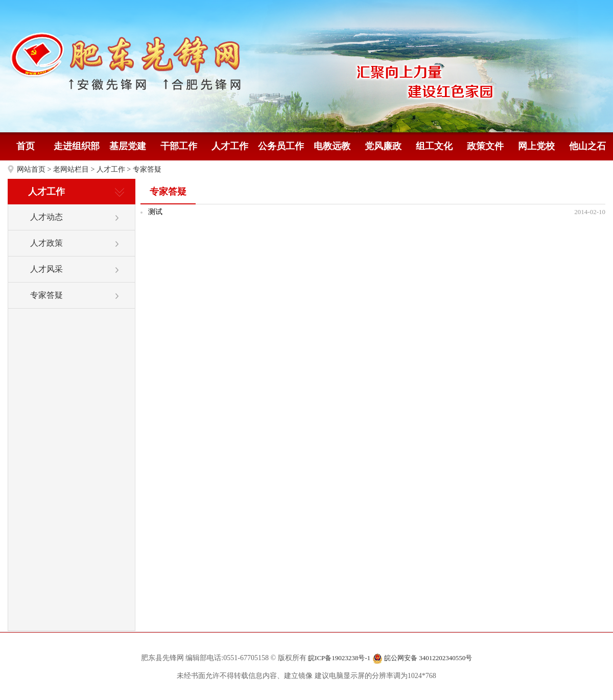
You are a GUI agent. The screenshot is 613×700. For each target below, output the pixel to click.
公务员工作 (281, 146)
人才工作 (230, 146)
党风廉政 (383, 146)
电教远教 (332, 146)
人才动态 (46, 217)
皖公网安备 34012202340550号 (422, 659)
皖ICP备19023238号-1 (339, 658)
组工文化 (434, 146)
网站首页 (31, 169)
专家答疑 (147, 169)
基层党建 (128, 146)
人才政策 (46, 243)
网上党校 (536, 146)
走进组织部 (77, 146)
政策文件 (485, 146)
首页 (26, 146)
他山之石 (587, 146)
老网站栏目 (71, 169)
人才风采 (46, 269)
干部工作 (179, 146)
